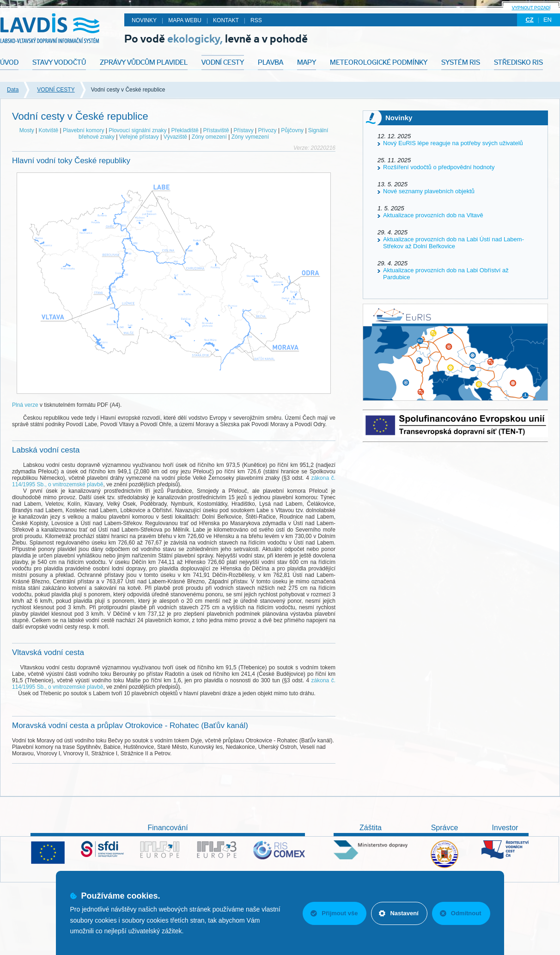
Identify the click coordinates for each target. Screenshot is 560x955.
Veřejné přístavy (139, 137)
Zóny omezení (209, 137)
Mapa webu (185, 20)
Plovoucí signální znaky (137, 130)
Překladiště (185, 130)
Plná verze (25, 405)
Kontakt (226, 20)
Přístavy (243, 130)
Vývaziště (175, 137)
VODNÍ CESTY (56, 90)
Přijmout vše (334, 913)
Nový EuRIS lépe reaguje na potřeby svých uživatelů (453, 143)
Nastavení (399, 913)
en (548, 20)
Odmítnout (461, 913)
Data (13, 90)
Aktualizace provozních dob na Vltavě (433, 215)
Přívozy (268, 130)
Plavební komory (83, 130)
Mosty (27, 130)
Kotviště (49, 130)
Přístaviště (216, 130)
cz (529, 20)
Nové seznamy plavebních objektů (429, 191)
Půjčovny (292, 130)
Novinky (144, 20)
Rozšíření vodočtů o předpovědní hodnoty (439, 167)
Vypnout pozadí (531, 8)
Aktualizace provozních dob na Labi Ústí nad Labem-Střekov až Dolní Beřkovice (453, 243)
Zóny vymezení (250, 137)
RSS (256, 20)
